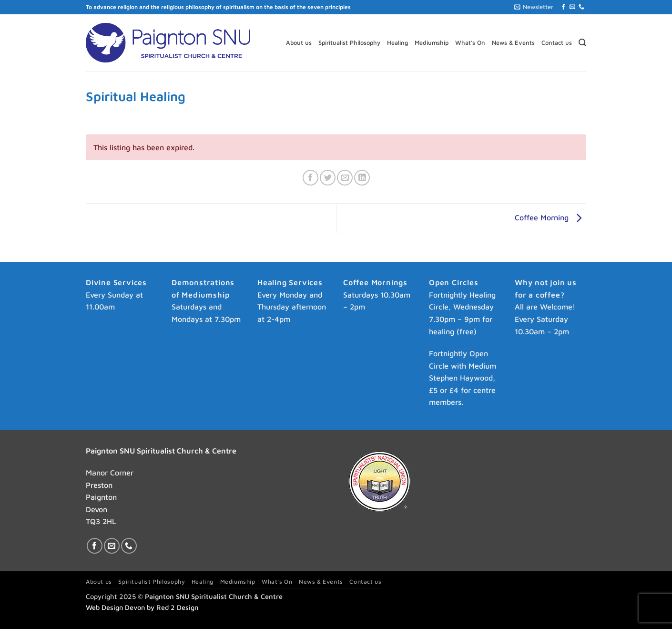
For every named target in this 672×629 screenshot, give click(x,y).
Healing (397, 43)
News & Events (513, 43)
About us (299, 43)
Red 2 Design (177, 607)
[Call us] (581, 7)
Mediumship (432, 43)
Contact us (557, 43)
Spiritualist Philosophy (349, 43)
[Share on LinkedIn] (362, 178)
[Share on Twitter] (328, 178)
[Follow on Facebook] (563, 7)
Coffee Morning (550, 217)
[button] (534, 7)
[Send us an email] (572, 7)
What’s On (470, 43)
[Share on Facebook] (311, 178)
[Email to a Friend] (345, 178)
